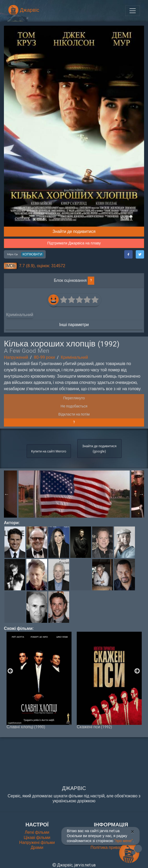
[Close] (132, 832)
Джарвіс (24, 10)
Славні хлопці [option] (39, 680)
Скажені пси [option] (109, 680)
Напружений (16, 357)
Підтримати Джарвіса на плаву (74, 243)
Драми (37, 847)
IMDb (10, 266)
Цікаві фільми (37, 838)
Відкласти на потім (74, 414)
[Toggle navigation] (133, 11)
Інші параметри (74, 325)
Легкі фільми (37, 832)
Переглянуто (74, 398)
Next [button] (141, 494)
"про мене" (124, 841)
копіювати (32, 254)
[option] (74, 494)
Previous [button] (7, 494)
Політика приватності (111, 847)
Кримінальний (74, 357)
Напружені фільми (37, 842)
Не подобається (74, 406)
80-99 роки (44, 357)
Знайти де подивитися (74, 231)
